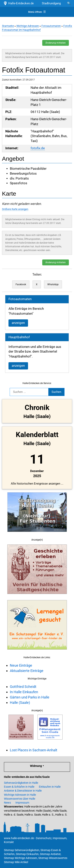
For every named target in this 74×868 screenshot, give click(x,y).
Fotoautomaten (51, 26)
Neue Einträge (21, 665)
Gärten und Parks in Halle (30, 697)
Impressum (22, 803)
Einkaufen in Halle (50, 787)
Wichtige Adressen (28, 26)
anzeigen (18, 323)
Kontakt (9, 842)
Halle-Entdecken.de (18, 3)
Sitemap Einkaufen (27, 854)
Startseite (8, 26)
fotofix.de (38, 148)
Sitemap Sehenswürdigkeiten (22, 850)
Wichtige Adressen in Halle (20, 795)
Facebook (21, 284)
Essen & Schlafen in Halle (19, 787)
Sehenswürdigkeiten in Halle (21, 783)
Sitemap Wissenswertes (53, 858)
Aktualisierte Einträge (27, 671)
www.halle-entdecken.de (19, 838)
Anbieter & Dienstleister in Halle (23, 791)
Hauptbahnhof (19, 337)
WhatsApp (53, 284)
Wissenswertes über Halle (20, 799)
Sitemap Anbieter (50, 854)
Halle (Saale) (20, 703)
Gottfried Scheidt (23, 687)
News (7, 803)
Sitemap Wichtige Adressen (21, 858)
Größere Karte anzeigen (15, 209)
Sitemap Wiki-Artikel (16, 862)
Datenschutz (44, 838)
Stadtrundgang (51, 3)
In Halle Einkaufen (24, 692)
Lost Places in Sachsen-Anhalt (34, 750)
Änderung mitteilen (56, 43)
